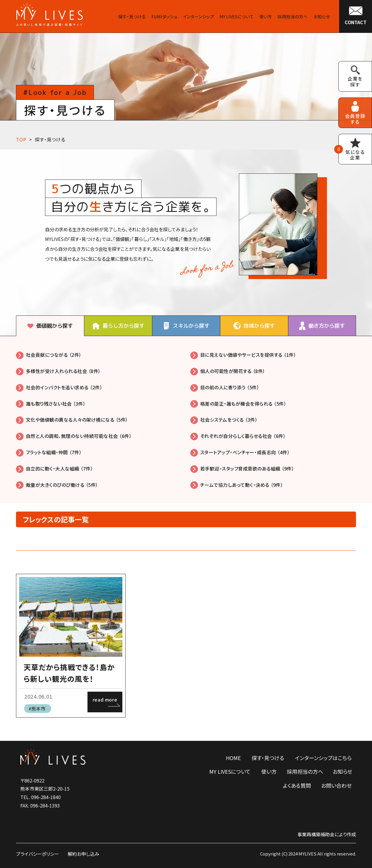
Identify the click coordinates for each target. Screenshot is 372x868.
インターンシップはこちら (323, 758)
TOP (21, 139)
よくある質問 (297, 785)
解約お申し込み (84, 854)
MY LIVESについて (230, 771)
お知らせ (343, 771)
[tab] (50, 326)
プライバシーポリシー (37, 854)
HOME (233, 758)
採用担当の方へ (305, 771)
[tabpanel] (186, 419)
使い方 (269, 771)
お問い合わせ (336, 785)
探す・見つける (50, 139)
